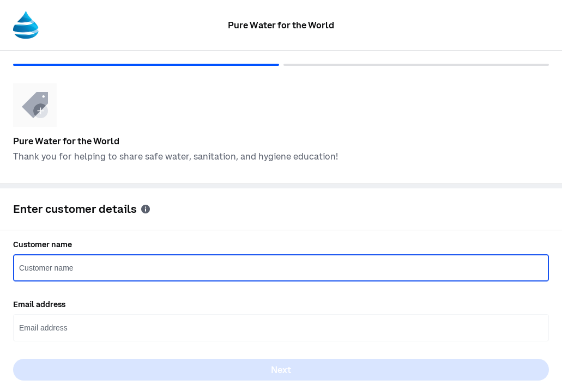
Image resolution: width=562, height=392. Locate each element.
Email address (39, 304)
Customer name (43, 244)
